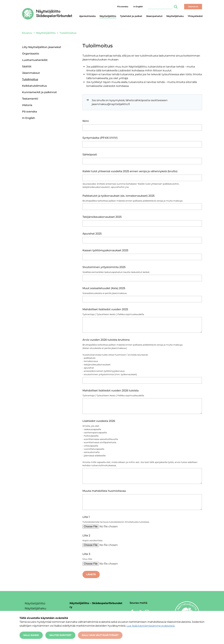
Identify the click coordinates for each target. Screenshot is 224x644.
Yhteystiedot (195, 16)
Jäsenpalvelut (154, 16)
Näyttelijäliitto (108, 16)
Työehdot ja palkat (131, 16)
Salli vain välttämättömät (100, 635)
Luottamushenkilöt (35, 60)
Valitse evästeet (60, 635)
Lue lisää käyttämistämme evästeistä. (151, 626)
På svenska (123, 7)
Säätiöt (27, 66)
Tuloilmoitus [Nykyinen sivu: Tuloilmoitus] (30, 79)
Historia (27, 105)
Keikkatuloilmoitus (34, 86)
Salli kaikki (31, 635)
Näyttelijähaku (175, 16)
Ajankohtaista (87, 16)
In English (138, 7)
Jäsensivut (193, 7)
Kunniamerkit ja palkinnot (39, 92)
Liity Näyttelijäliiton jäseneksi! (42, 47)
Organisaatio (31, 54)
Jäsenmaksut (31, 73)
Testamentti (30, 99)
